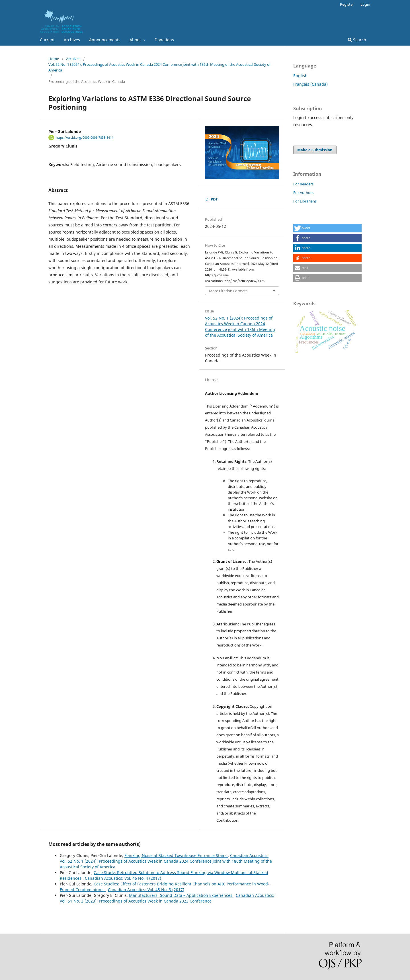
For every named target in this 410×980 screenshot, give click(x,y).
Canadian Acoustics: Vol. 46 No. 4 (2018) (123, 878)
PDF (214, 199)
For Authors (303, 193)
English (300, 76)
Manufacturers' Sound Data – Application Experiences (181, 895)
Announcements (105, 40)
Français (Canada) (310, 84)
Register (347, 4)
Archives (72, 40)
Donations (164, 40)
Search (357, 40)
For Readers (303, 184)
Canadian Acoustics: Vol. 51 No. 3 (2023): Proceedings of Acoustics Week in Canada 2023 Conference (167, 898)
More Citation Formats (228, 291)
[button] (327, 228)
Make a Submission (315, 150)
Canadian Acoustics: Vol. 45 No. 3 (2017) (146, 890)
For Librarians (305, 201)
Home (54, 59)
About (136, 40)
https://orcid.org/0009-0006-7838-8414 (85, 138)
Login (365, 4)
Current (47, 40)
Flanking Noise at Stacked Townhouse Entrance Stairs (176, 855)
